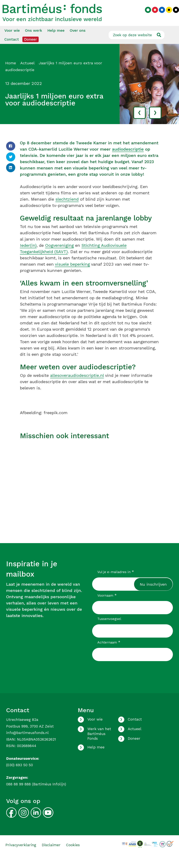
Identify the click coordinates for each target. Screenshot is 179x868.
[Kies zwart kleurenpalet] (173, 15)
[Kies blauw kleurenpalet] (159, 15)
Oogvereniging (59, 255)
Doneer (31, 49)
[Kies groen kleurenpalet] (145, 15)
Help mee (56, 40)
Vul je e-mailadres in (116, 581)
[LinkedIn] (11, 177)
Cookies (73, 855)
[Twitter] (11, 166)
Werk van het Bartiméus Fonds (99, 743)
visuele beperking (72, 274)
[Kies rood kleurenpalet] (152, 15)
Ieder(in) (28, 255)
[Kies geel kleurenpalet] (166, 15)
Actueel (27, 73)
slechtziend (67, 209)
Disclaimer (51, 855)
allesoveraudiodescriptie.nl (77, 385)
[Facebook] (11, 156)
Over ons (78, 40)
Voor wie (12, 40)
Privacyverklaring (21, 855)
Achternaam (109, 652)
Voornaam (107, 605)
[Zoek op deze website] (137, 44)
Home (11, 73)
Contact (12, 49)
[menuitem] (12, 40)
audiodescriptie (128, 159)
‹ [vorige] (139, 122)
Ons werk (34, 40)
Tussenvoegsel (109, 628)
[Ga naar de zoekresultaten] (159, 44)
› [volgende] (155, 122)
